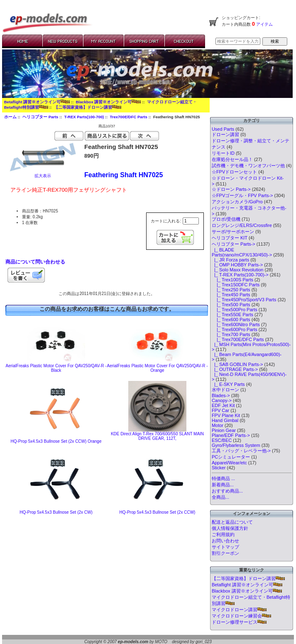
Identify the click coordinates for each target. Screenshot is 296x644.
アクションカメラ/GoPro (237, 202)
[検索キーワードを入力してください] (238, 41)
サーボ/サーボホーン (233, 232)
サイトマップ (225, 547)
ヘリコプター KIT (230, 238)
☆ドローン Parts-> (231, 189)
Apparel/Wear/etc (229, 463)
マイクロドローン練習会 (241, 616)
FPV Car (220, 410)
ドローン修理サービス (239, 622)
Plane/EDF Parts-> (231, 435)
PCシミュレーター (231, 457)
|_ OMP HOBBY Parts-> (237, 265)
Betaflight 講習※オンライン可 (37, 102)
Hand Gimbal (225, 420)
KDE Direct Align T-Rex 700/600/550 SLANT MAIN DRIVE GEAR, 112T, (157, 436)
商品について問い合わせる (35, 262)
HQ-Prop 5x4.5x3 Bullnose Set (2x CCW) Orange (56, 441)
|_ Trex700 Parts (231, 334)
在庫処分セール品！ (232, 159)
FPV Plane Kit (226, 415)
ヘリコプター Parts (40, 117)
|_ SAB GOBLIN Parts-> (237, 364)
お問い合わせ (225, 541)
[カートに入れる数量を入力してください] (191, 221)
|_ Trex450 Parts (231, 295)
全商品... (220, 497)
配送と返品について (232, 522)
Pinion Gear (224, 430)
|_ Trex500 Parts (231, 305)
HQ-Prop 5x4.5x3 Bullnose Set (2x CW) (56, 512)
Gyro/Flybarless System (236, 445)
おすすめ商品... (227, 491)
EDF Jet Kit (223, 405)
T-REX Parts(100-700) (84, 117)
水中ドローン (225, 390)
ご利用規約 (223, 534)
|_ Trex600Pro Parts (235, 329)
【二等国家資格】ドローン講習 (88, 107)
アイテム (264, 24)
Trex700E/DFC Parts (128, 117)
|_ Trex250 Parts (231, 290)
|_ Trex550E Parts (232, 315)
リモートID (223, 153)
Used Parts (223, 129)
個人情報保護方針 (230, 528)
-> (234, 244)
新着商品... (223, 485)
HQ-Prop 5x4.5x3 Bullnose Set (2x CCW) (158, 512)
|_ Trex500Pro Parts (235, 310)
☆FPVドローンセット (234, 172)
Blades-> (221, 395)
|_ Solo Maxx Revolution (238, 270)
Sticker (219, 468)
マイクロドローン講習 (239, 610)
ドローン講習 (225, 134)
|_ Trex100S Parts (232, 280)
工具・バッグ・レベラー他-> (241, 451)
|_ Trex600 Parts (231, 320)
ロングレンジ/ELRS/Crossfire (242, 225)
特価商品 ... (223, 478)
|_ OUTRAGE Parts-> (235, 369)
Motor (218, 425)
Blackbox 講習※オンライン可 (108, 102)
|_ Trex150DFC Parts (236, 285)
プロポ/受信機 (226, 219)
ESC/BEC (222, 440)
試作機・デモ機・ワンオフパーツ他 (248, 166)
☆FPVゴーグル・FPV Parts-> (242, 195)
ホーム (10, 117)
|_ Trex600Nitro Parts (236, 324)
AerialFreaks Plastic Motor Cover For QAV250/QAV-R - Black (56, 368)
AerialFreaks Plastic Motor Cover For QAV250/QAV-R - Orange (157, 368)
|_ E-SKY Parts (228, 384)
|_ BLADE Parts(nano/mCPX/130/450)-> (242, 252)
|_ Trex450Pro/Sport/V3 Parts (244, 300)
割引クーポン (225, 553)
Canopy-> (222, 400)
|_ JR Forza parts (230, 260)
